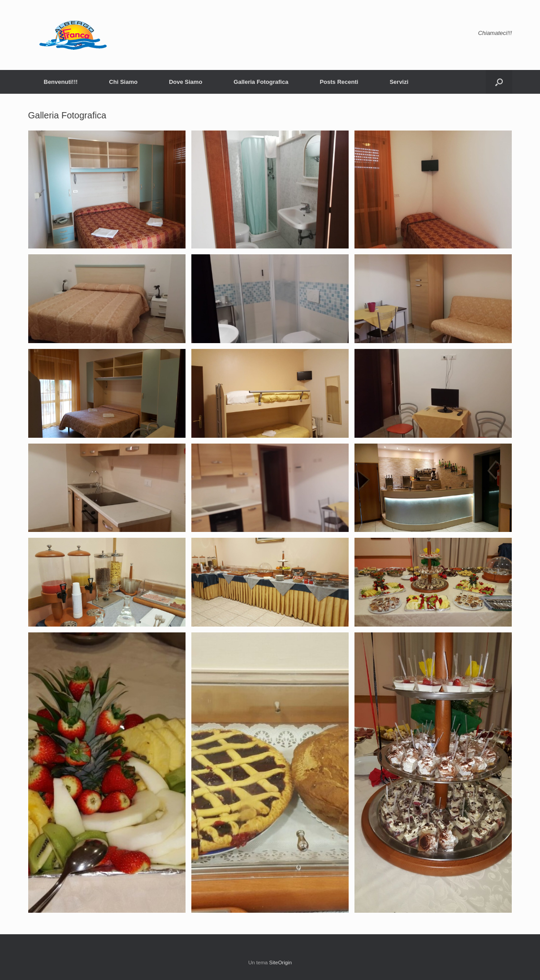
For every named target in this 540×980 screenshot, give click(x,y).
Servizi (399, 82)
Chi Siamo (123, 82)
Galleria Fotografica (261, 82)
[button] (499, 82)
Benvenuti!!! (61, 82)
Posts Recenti (339, 82)
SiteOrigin (281, 963)
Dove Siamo (186, 82)
